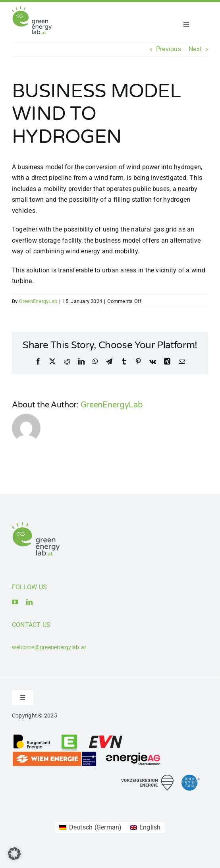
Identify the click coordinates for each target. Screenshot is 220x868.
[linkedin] (29, 602)
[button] (14, 854)
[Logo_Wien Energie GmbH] (54, 754)
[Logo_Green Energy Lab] (32, 9)
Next (195, 49)
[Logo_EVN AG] (106, 737)
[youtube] (15, 602)
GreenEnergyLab (38, 301)
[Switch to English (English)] (145, 827)
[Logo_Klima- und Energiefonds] (191, 778)
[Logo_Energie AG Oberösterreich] (133, 754)
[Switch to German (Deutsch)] (90, 827)
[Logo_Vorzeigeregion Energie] (147, 778)
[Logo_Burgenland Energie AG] (32, 737)
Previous (169, 49)
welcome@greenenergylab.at (49, 647)
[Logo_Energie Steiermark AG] (69, 737)
